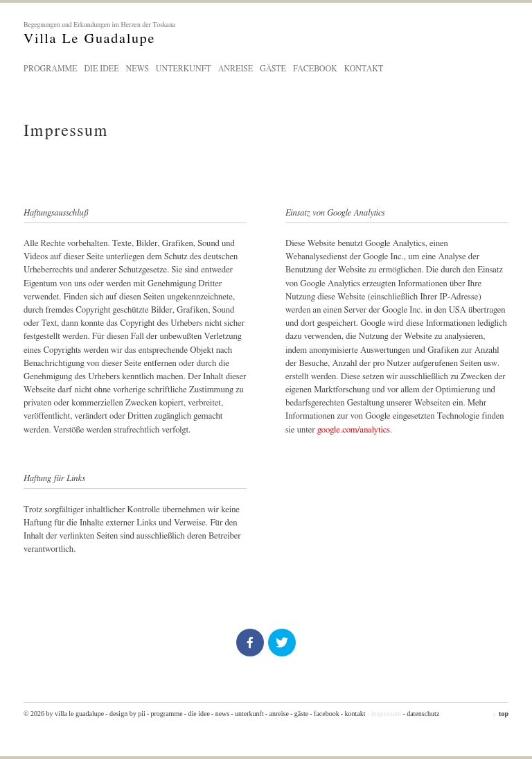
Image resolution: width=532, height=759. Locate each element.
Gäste (273, 69)
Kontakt (364, 69)
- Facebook (324, 714)
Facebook (315, 69)
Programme (50, 69)
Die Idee (101, 69)
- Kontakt (353, 714)
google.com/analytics (354, 430)
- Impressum (384, 714)
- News (220, 714)
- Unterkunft (247, 714)
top (500, 714)
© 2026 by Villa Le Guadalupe (64, 714)
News (137, 69)
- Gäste (299, 714)
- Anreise (277, 714)
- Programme (165, 714)
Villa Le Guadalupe (266, 33)
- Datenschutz (421, 714)
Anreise (236, 69)
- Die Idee (197, 714)
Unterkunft (184, 69)
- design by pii (125, 714)
